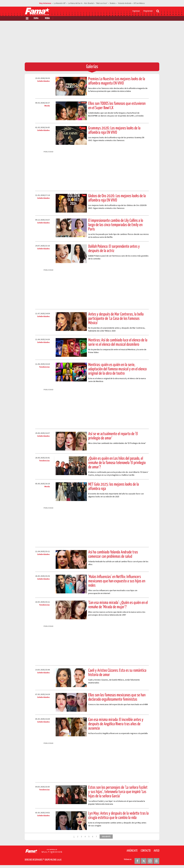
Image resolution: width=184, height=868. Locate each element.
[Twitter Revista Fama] (144, 861)
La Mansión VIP (60, 3)
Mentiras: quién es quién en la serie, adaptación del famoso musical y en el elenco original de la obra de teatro (117, 369)
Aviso (156, 851)
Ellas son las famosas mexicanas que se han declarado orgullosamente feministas (117, 697)
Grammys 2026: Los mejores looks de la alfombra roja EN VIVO (114, 130)
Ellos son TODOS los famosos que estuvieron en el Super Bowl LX (117, 106)
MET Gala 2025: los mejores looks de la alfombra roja (114, 487)
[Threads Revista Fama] (156, 861)
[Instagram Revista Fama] (150, 861)
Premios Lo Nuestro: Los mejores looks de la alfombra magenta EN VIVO (117, 81)
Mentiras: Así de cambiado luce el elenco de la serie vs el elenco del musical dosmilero (118, 342)
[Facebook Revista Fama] (137, 861)
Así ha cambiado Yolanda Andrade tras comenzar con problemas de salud (113, 554)
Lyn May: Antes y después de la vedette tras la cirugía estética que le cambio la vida (118, 816)
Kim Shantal (89, 3)
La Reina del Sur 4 (75, 3)
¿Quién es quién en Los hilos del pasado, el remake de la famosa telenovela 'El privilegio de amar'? (117, 463)
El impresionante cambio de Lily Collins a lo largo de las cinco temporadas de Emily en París (116, 225)
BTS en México (139, 3)
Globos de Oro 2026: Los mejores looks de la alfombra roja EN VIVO (117, 198)
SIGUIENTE (106, 836)
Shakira (113, 3)
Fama (36, 18)
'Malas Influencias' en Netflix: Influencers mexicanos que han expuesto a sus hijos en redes (117, 581)
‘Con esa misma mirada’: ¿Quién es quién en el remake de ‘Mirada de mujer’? (118, 605)
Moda (47, 18)
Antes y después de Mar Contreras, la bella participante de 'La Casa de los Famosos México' (116, 319)
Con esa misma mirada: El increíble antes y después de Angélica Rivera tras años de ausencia (116, 724)
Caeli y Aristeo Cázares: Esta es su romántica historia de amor (117, 673)
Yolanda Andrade (125, 3)
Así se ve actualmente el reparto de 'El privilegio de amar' (113, 436)
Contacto (146, 851)
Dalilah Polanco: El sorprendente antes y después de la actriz (114, 249)
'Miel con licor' (102, 3)
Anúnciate (132, 851)
